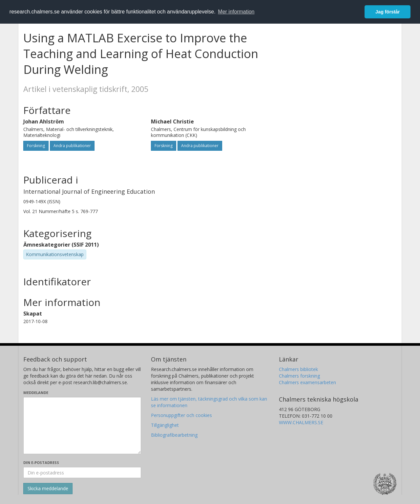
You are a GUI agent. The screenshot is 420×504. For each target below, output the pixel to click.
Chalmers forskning (299, 376)
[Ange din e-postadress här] (82, 472)
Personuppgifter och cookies (181, 415)
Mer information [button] (236, 12)
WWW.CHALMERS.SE (301, 422)
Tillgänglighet (165, 425)
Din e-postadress (41, 462)
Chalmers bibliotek (298, 369)
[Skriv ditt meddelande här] (82, 426)
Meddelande (36, 393)
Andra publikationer (72, 146)
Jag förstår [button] (388, 12)
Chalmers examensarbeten (307, 382)
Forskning (36, 146)
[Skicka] (48, 489)
